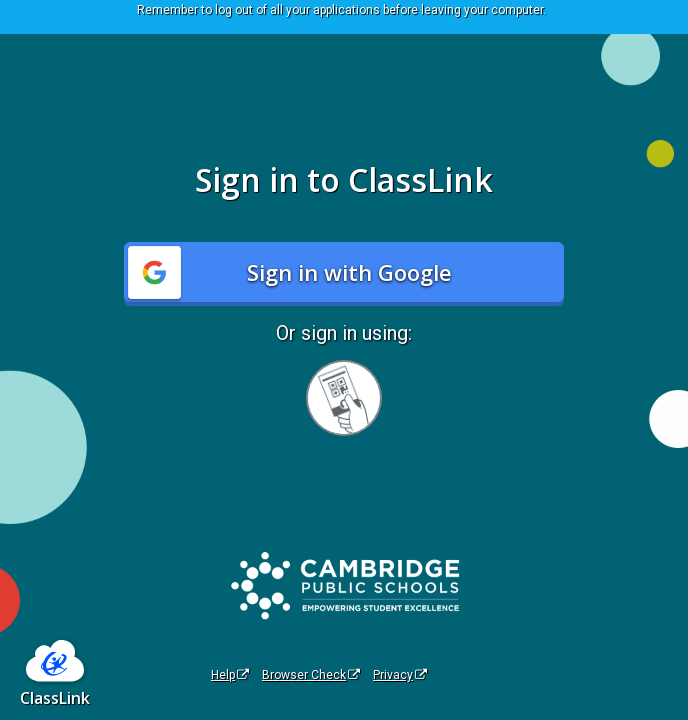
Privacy (400, 675)
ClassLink (55, 698)
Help (230, 675)
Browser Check (311, 675)
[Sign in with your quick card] (344, 398)
